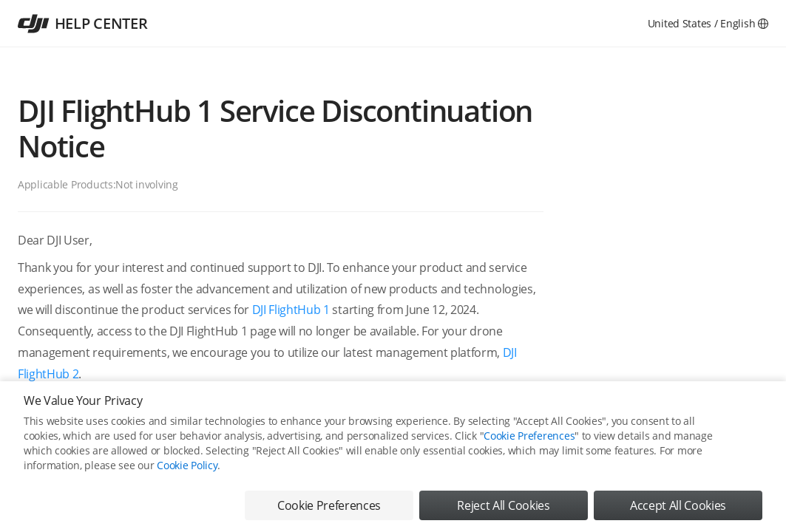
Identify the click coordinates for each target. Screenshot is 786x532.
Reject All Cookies (503, 505)
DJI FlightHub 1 (291, 310)
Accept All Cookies (678, 505)
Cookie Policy (187, 465)
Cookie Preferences (529, 436)
